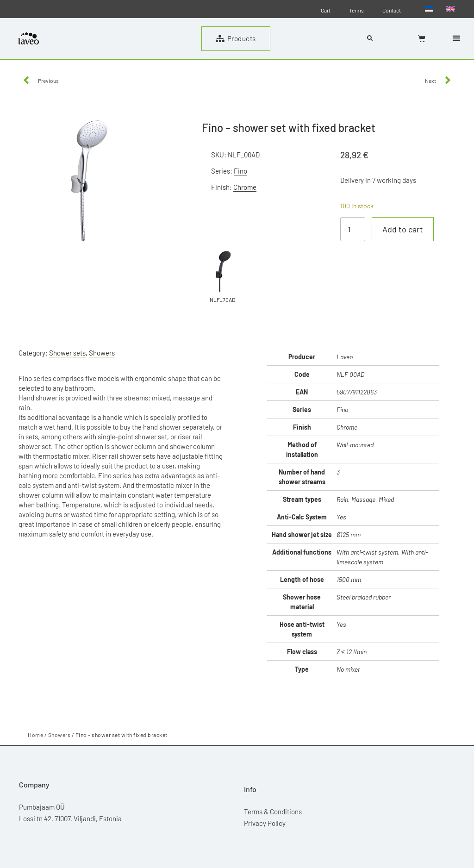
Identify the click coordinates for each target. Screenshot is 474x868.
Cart (326, 10)
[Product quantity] (353, 229)
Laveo (345, 357)
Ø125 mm (349, 534)
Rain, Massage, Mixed (365, 499)
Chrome (245, 187)
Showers (102, 353)
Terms (356, 10)
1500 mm (349, 579)
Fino (240, 171)
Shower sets (67, 353)
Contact (392, 10)
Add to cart (403, 229)
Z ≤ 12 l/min (352, 652)
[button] (456, 38)
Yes (341, 517)
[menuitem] (429, 8)
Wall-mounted (355, 445)
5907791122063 (357, 392)
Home (35, 735)
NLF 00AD (350, 374)
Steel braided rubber (364, 597)
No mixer (348, 669)
